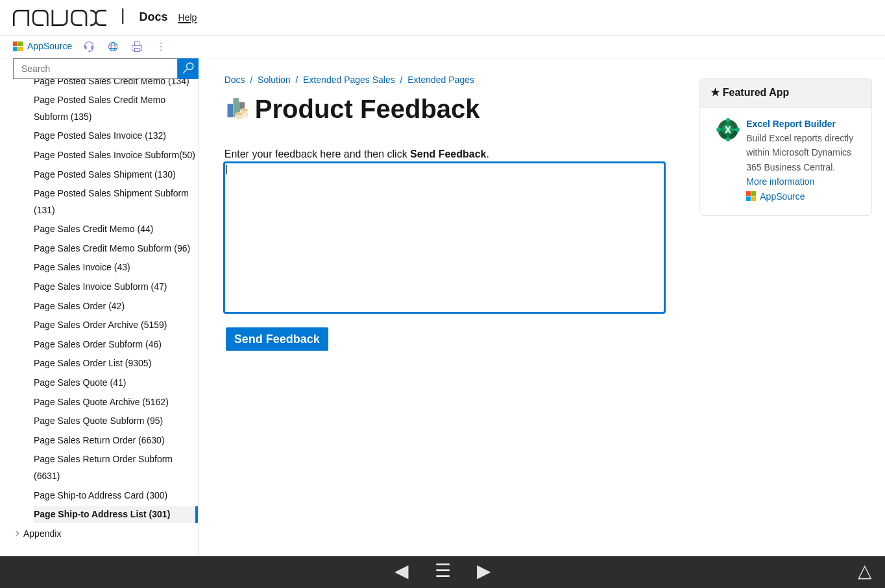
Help (188, 18)
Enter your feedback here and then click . (357, 154)
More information (780, 182)
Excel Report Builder (791, 124)
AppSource (45, 46)
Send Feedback (277, 339)
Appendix (42, 534)
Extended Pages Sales (349, 80)
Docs (154, 17)
